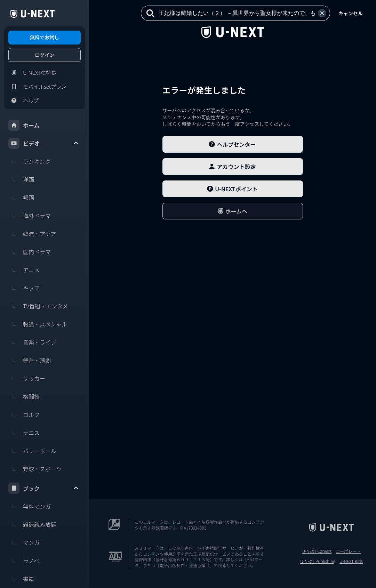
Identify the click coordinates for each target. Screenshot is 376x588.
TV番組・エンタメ (38, 306)
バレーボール (32, 451)
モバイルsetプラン (37, 87)
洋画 (21, 179)
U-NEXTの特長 (32, 73)
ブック (44, 488)
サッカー (27, 378)
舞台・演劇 (30, 360)
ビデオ (44, 143)
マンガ (24, 542)
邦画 (21, 198)
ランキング (30, 161)
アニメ (24, 270)
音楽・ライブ (32, 342)
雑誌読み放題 (32, 524)
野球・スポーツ (35, 469)
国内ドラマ (30, 252)
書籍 (21, 579)
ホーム (24, 125)
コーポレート (348, 551)
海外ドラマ (30, 216)
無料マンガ (30, 506)
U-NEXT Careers (317, 551)
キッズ (24, 288)
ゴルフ (24, 414)
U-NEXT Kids (351, 561)
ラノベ (24, 561)
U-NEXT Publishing (318, 561)
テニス (24, 433)
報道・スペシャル (38, 324)
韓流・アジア (32, 234)
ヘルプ (23, 100)
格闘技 (24, 396)
